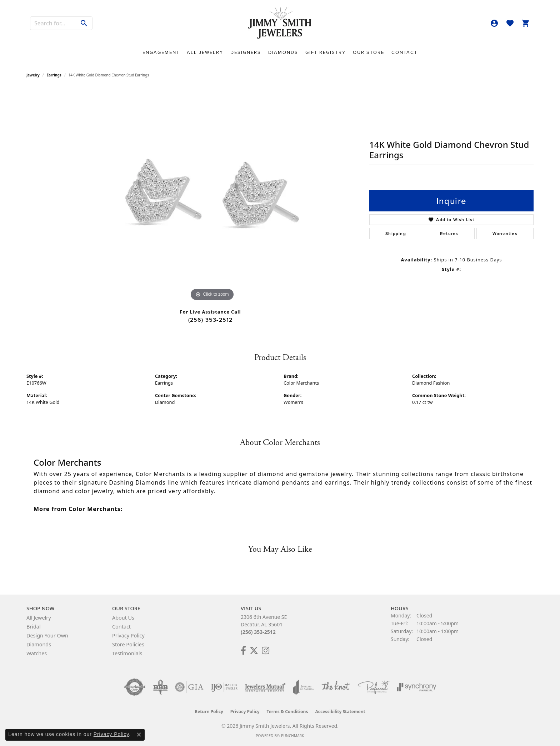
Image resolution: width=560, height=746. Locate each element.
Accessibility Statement (340, 712)
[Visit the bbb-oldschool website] (160, 687)
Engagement (161, 52)
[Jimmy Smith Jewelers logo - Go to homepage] (280, 23)
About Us (123, 618)
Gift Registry (326, 52)
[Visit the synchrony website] (417, 687)
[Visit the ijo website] (224, 687)
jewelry (33, 75)
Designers (246, 52)
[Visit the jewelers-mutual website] (265, 687)
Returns (449, 233)
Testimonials (127, 653)
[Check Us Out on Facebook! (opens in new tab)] (243, 651)
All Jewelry (205, 52)
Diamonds (283, 52)
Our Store (369, 52)
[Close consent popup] (139, 735)
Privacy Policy (128, 635)
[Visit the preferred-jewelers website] (374, 687)
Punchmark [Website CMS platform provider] (293, 736)
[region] (212, 196)
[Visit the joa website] (303, 687)
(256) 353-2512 (211, 320)
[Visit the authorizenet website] (135, 687)
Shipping (396, 233)
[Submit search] (84, 23)
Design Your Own (47, 635)
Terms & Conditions (287, 712)
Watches (37, 653)
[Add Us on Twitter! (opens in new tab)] (254, 651)
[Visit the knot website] (336, 687)
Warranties (505, 233)
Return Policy (209, 712)
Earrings (54, 75)
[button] (494, 23)
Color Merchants (301, 383)
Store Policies (128, 644)
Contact (404, 52)
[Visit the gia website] (189, 687)
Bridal (34, 627)
